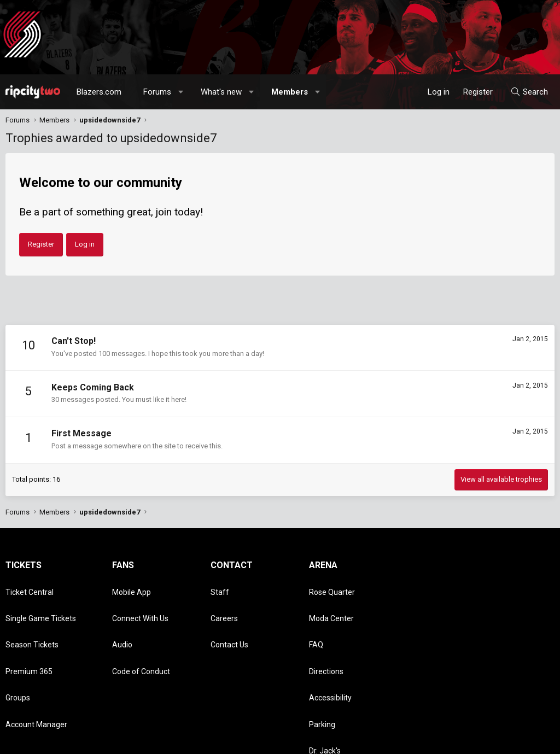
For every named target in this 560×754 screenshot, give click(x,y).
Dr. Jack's (325, 681)
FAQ (316, 618)
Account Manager (36, 665)
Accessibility (330, 650)
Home (525, 740)
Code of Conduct (141, 634)
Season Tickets (32, 618)
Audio (122, 618)
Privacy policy (467, 740)
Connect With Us (140, 603)
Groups (18, 650)
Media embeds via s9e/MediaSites (244, 730)
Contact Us (229, 618)
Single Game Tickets (41, 603)
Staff (220, 587)
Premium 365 (29, 634)
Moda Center (331, 603)
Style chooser (305, 740)
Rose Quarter (332, 587)
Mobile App (132, 587)
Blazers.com (99, 92)
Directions (326, 634)
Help (502, 740)
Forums (157, 92)
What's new (221, 92)
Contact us (366, 740)
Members (290, 92)
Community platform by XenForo (96, 730)
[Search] (529, 92)
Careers (224, 603)
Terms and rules (415, 740)
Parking (322, 665)
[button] (181, 92)
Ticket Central (30, 587)
